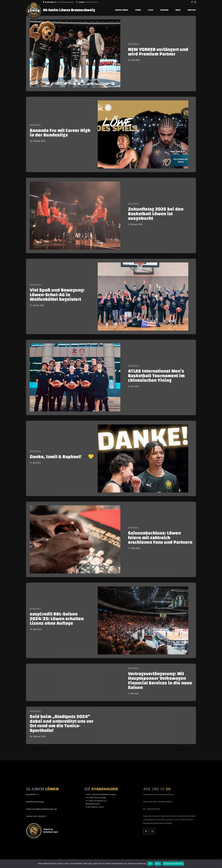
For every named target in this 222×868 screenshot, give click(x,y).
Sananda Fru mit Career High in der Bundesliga (60, 133)
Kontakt (192, 10)
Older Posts (182, 750)
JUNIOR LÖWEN (121, 10)
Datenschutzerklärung (137, 864)
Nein (158, 864)
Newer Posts (41, 750)
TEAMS (138, 10)
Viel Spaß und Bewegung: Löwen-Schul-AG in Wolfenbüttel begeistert (57, 299)
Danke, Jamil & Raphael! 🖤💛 (62, 461)
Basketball (134, 44)
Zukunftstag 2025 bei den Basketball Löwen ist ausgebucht (156, 218)
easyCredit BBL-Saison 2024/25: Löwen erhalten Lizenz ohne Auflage (57, 623)
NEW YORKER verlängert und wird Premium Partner (158, 52)
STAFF (151, 10)
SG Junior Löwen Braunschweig (69, 10)
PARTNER (164, 10)
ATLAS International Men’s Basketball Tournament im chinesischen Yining (156, 380)
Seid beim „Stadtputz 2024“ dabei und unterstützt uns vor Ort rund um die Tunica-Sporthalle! (62, 727)
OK (150, 864)
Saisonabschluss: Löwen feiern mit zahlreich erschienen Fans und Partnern (160, 542)
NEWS (178, 10)
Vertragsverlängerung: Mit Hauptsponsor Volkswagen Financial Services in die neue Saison (160, 684)
